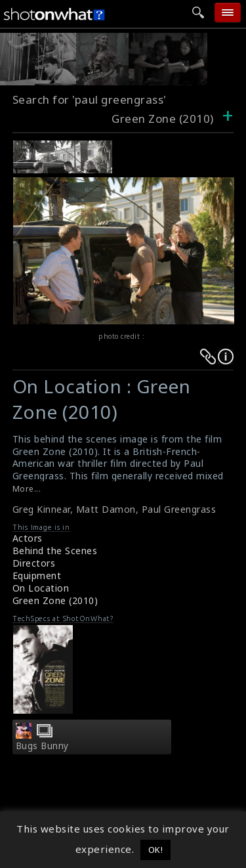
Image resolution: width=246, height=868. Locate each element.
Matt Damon (106, 509)
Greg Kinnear (41, 509)
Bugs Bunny (42, 746)
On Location (41, 588)
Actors (28, 538)
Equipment (37, 575)
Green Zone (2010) (55, 600)
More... (27, 489)
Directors (34, 563)
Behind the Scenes (55, 551)
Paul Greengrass (179, 509)
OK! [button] (156, 850)
